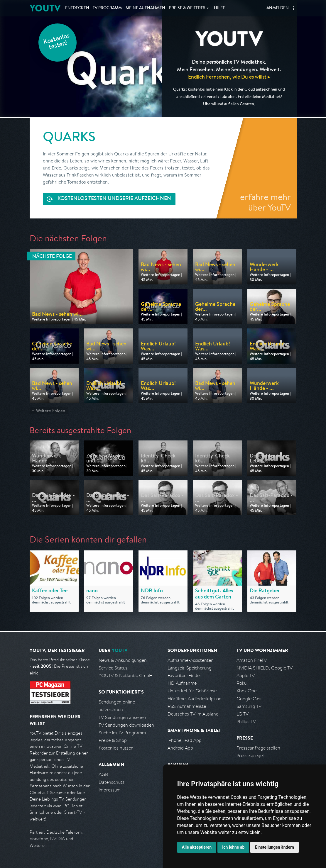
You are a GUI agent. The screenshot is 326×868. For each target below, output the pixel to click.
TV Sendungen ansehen (122, 717)
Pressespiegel (250, 756)
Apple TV (246, 675)
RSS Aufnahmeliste (187, 706)
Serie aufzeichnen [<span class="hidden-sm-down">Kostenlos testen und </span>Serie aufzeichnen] (114, 199)
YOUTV (45, 8)
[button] (294, 8)
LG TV (243, 714)
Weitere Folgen (51, 411)
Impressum (110, 790)
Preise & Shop (113, 740)
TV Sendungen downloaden (126, 725)
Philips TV (246, 722)
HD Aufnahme (182, 683)
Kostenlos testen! (57, 42)
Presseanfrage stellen (258, 748)
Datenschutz (112, 782)
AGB (103, 774)
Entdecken (77, 8)
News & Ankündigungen (123, 660)
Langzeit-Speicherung (190, 668)
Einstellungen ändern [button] (275, 847)
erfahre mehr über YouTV (265, 202)
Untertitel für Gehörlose (192, 691)
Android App (180, 748)
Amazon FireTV (252, 660)
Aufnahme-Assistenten (191, 660)
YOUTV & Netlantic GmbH (126, 675)
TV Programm (107, 8)
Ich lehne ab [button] (233, 847)
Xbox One (246, 691)
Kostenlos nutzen (116, 748)
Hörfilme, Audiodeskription (195, 699)
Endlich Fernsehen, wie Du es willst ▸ (229, 77)
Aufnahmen (145, 8)
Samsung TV (249, 706)
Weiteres (187, 8)
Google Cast (249, 699)
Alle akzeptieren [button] (197, 847)
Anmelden (278, 8)
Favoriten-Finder (184, 675)
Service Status (113, 668)
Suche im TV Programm (122, 733)
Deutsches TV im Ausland (193, 714)
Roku (241, 683)
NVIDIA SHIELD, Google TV (265, 668)
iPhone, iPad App (185, 740)
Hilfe (219, 8)
